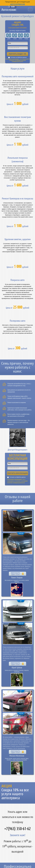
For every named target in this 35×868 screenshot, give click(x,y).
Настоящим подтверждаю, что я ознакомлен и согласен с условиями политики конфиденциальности (18, 60)
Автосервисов (18, 4)
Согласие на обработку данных (19, 57)
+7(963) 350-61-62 (17, 829)
